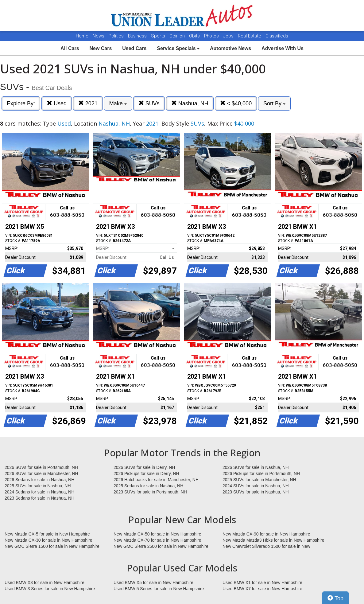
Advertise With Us (283, 48)
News (99, 36)
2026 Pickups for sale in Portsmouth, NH (261, 473)
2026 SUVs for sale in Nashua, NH (256, 467)
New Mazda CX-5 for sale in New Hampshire (47, 534)
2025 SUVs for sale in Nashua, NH (38, 486)
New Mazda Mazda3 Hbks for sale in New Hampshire (273, 540)
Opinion (178, 36)
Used (57, 103)
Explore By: (21, 103)
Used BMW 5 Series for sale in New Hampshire (159, 589)
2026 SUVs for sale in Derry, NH (144, 467)
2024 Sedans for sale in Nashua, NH (39, 492)
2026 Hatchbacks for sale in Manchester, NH (156, 480)
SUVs (149, 103)
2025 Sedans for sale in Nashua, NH (148, 486)
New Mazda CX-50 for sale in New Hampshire (157, 534)
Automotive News (230, 48)
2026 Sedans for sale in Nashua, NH (39, 480)
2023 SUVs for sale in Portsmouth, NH (150, 492)
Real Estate (250, 36)
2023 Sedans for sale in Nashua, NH (39, 498)
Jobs (229, 36)
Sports (159, 36)
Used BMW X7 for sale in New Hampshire (262, 589)
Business (138, 36)
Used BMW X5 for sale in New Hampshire (153, 583)
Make (118, 103)
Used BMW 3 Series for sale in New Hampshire (50, 589)
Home (82, 36)
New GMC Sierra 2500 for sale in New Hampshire (161, 546)
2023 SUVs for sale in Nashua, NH (256, 492)
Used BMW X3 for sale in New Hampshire (45, 583)
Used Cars (134, 48)
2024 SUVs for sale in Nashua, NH (256, 486)
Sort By (274, 103)
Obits (195, 36)
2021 (88, 103)
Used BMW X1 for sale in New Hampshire (262, 583)
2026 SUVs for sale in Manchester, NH (41, 473)
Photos (212, 36)
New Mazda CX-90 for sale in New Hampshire (266, 534)
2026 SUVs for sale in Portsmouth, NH (41, 467)
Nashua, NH (190, 103)
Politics (116, 36)
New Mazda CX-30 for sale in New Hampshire (48, 540)
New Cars (101, 48)
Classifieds (277, 36)
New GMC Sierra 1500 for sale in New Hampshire (52, 546)
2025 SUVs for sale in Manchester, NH (259, 480)
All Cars (70, 48)
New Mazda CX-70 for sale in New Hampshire (157, 540)
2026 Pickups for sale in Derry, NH (146, 473)
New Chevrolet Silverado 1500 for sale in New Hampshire (266, 547)
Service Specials (178, 48)
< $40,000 (236, 103)
